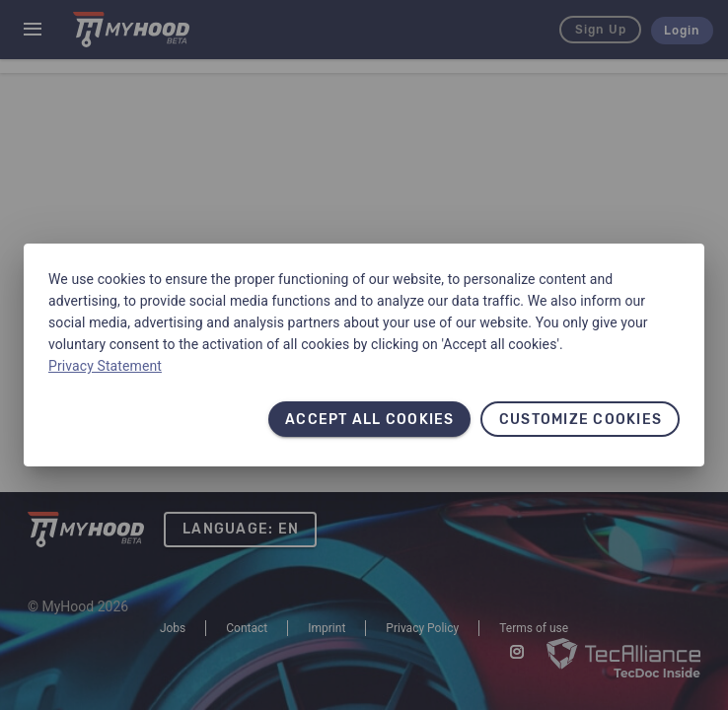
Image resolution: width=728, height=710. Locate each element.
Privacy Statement (105, 366)
